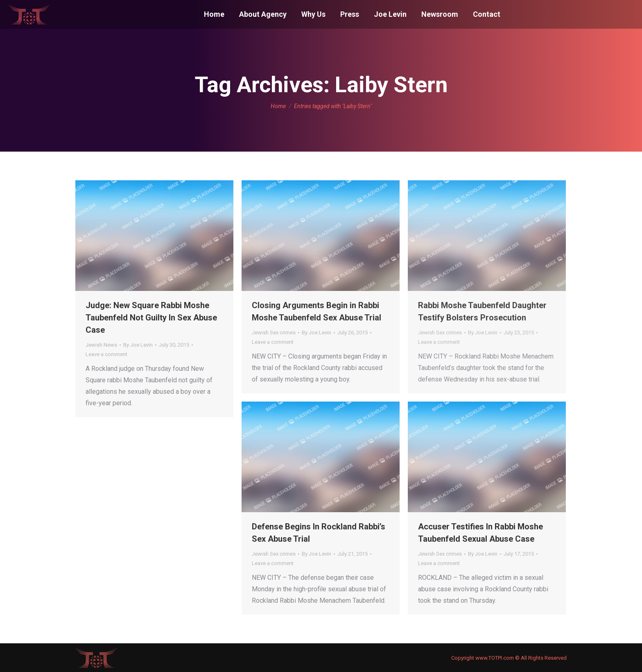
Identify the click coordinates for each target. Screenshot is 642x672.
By (138, 345)
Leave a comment (106, 354)
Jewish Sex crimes (274, 333)
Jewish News (101, 345)
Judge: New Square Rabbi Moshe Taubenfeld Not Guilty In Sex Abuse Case (151, 318)
